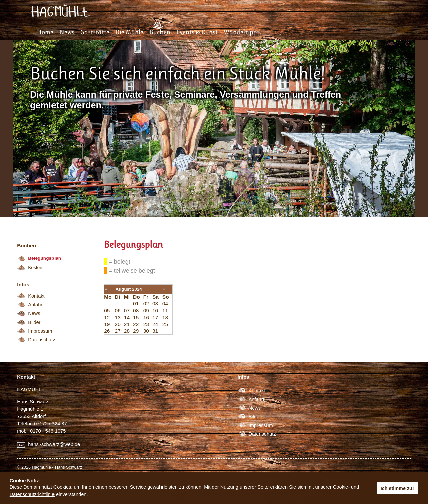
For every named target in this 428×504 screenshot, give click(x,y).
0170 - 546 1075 (48, 431)
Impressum (40, 331)
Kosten (35, 268)
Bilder (34, 322)
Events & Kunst (197, 32)
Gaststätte (95, 32)
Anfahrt (36, 305)
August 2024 (129, 289)
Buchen (160, 32)
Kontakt (36, 296)
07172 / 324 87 (50, 424)
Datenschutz (42, 340)
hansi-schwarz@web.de (54, 444)
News (67, 32)
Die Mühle (129, 32)
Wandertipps (242, 32)
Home (45, 32)
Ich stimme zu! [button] (397, 488)
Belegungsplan (44, 258)
